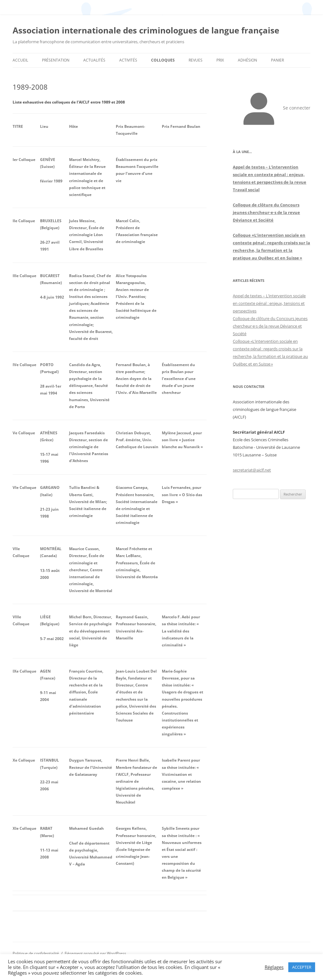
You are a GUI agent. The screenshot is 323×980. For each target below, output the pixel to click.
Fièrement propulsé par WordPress (95, 953)
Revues (196, 60)
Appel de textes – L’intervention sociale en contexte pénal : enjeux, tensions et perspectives (269, 303)
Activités (128, 60)
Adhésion (247, 60)
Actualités (94, 60)
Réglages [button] (274, 967)
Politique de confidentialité (36, 953)
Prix (220, 60)
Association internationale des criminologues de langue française (146, 30)
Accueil (20, 60)
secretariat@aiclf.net (252, 470)
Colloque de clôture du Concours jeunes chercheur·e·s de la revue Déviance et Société (266, 212)
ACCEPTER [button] (302, 967)
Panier (277, 60)
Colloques (163, 60)
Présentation (56, 60)
